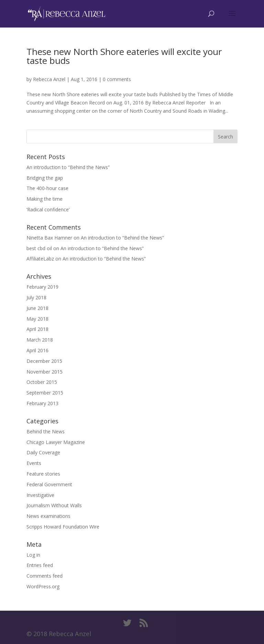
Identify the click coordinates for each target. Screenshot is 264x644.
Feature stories (43, 474)
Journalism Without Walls (54, 505)
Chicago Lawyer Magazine (56, 442)
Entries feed (40, 565)
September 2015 (45, 393)
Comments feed (45, 576)
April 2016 (37, 350)
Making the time (45, 199)
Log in (33, 555)
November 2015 (45, 372)
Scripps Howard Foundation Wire (63, 527)
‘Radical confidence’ (48, 209)
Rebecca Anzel (49, 79)
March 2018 (40, 340)
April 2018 (37, 329)
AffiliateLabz (40, 259)
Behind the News (46, 431)
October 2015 (42, 382)
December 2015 (44, 361)
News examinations (48, 516)
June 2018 (37, 308)
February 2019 (42, 287)
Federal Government (49, 484)
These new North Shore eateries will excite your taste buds (124, 56)
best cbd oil (39, 248)
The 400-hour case (47, 188)
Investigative (40, 495)
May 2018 (37, 319)
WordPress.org (43, 586)
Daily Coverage (43, 452)
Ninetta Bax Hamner (49, 238)
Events (34, 463)
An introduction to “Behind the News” (68, 167)
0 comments (117, 79)
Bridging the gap (45, 178)
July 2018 (36, 297)
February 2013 (42, 403)
